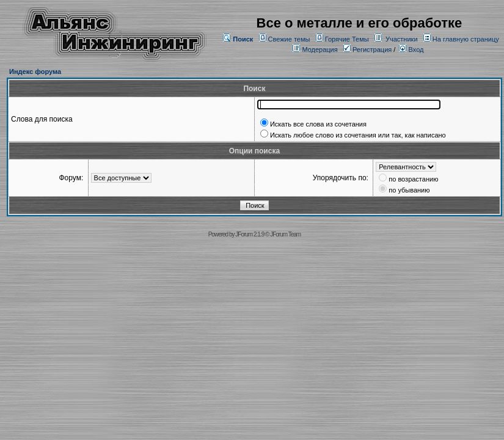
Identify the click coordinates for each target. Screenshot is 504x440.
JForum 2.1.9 (250, 234)
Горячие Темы (347, 39)
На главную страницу (466, 39)
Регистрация (367, 50)
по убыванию (409, 190)
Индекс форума (35, 71)
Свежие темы (289, 39)
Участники (402, 39)
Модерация (320, 50)
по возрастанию (413, 179)
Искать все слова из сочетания (318, 124)
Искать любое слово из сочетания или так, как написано (358, 135)
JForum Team (285, 234)
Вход (411, 50)
